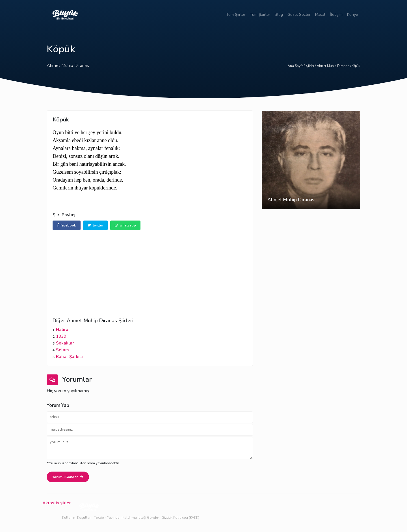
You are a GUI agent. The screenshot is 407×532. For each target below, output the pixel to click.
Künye (353, 15)
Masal (320, 15)
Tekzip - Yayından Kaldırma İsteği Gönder (126, 518)
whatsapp (125, 225)
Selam (62, 350)
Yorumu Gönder (68, 477)
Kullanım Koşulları (77, 518)
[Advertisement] (150, 270)
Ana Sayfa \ (297, 66)
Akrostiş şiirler (57, 503)
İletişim (336, 15)
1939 (61, 336)
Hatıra (62, 330)
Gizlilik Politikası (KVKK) (180, 518)
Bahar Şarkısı (69, 357)
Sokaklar (65, 343)
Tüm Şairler (260, 15)
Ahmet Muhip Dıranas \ (334, 66)
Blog (279, 15)
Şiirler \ (311, 66)
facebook (67, 225)
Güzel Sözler (299, 15)
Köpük (356, 66)
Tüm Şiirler (236, 15)
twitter (95, 225)
